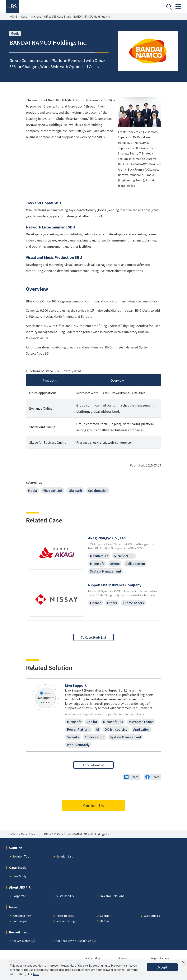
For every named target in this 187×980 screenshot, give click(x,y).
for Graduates (21, 945)
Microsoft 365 (53, 491)
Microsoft (75, 491)
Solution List (65, 861)
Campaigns (20, 926)
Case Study (19, 881)
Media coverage (66, 926)
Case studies (152, 920)
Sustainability (65, 901)
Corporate (19, 901)
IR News (105, 926)
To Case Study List (94, 640)
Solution (106, 920)
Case (24, 17)
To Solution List (94, 769)
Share (134, 781)
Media (32, 491)
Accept (162, 967)
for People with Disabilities (74, 945)
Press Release (65, 920)
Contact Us (93, 810)
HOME (13, 17)
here (36, 974)
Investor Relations (112, 901)
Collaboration (98, 491)
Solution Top (21, 861)
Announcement (23, 920)
